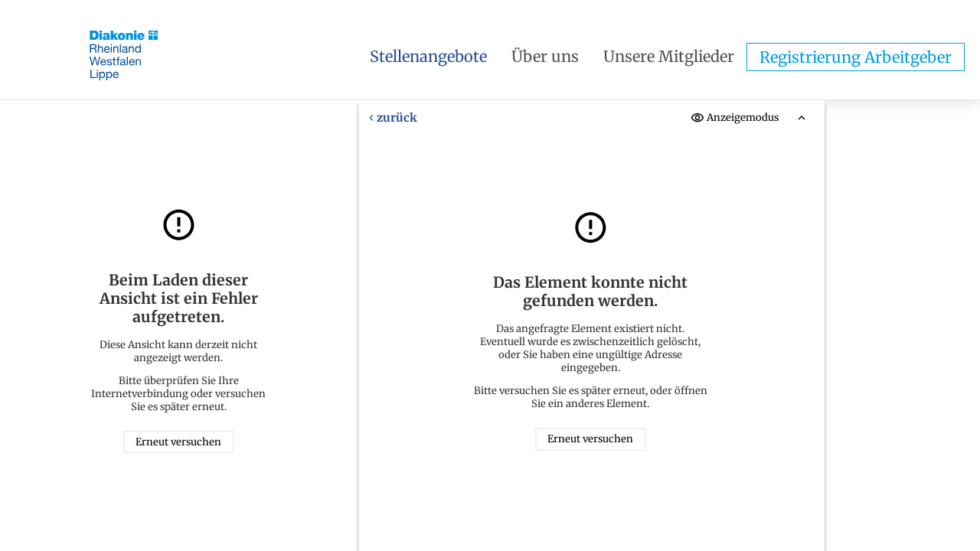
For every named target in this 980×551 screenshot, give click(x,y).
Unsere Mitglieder (669, 56)
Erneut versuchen (178, 442)
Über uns (545, 56)
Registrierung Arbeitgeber (856, 57)
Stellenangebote (428, 56)
